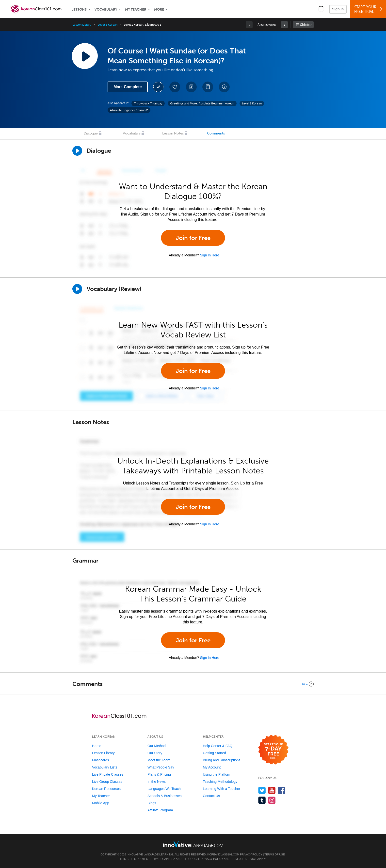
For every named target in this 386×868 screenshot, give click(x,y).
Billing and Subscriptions (222, 760)
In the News (157, 782)
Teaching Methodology (220, 782)
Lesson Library (82, 25)
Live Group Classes (107, 782)
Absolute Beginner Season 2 (129, 110)
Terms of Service (243, 859)
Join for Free (193, 238)
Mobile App (101, 803)
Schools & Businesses (165, 796)
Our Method (157, 746)
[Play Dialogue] (77, 151)
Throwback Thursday (148, 103)
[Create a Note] (191, 87)
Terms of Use (275, 854)
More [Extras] (159, 9)
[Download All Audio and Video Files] (224, 87)
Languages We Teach (164, 789)
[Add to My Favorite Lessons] (175, 87)
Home (97, 746)
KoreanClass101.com (223, 854)
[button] (321, 9)
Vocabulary (106, 9)
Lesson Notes (173, 133)
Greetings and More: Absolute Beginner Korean (202, 103)
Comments (216, 133)
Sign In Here (209, 255)
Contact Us (211, 796)
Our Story (155, 753)
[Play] (77, 289)
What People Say (161, 767)
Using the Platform (217, 774)
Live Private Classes (108, 774)
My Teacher (136, 9)
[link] (284, 25)
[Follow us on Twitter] (262, 790)
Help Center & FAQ (218, 746)
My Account (212, 767)
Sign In (338, 9)
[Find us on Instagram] (272, 800)
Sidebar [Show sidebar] (306, 25)
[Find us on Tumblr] (262, 800)
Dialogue (91, 133)
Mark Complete (128, 87)
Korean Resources (106, 789)
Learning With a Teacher (222, 789)
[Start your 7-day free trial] (273, 750)
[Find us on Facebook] (282, 790)
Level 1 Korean (107, 25)
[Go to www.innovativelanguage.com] (193, 844)
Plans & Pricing (159, 774)
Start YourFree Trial (369, 9)
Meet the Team (159, 760)
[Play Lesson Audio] (85, 56)
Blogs (152, 803)
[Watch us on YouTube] (272, 790)
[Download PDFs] (208, 87)
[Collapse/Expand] (193, 684)
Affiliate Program (160, 810)
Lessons (79, 9)
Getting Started (214, 753)
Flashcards (100, 760)
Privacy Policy (251, 854)
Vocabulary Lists (105, 767)
